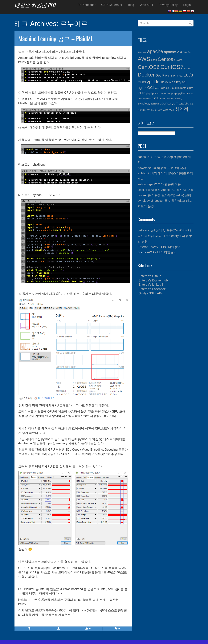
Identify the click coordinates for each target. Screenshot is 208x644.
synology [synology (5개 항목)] (144, 103)
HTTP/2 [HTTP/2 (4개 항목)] (178, 76)
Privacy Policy (168, 5)
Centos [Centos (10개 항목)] (165, 59)
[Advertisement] (166, 323)
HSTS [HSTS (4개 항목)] (169, 76)
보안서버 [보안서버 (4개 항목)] (152, 110)
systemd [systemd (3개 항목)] (155, 104)
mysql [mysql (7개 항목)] (181, 82)
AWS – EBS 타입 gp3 (166, 247)
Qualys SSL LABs (151, 293)
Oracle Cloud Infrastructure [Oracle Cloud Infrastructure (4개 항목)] (177, 88)
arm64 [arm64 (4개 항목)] (187, 52)
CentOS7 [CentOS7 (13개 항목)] (172, 67)
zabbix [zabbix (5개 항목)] (184, 103)
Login (187, 5)
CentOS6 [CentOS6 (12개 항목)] (149, 67)
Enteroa (143, 247)
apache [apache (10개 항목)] (155, 51)
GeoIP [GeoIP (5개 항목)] (160, 75)
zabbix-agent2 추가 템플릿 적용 (159, 184)
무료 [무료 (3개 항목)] (191, 104)
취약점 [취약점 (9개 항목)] (181, 109)
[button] (59, 629)
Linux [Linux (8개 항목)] (159, 82)
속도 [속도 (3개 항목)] (160, 110)
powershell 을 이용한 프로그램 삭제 (162, 168)
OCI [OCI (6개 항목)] (150, 88)
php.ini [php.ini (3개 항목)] (160, 93)
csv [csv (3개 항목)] (186, 68)
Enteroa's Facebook (152, 289)
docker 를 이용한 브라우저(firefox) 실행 (164, 195)
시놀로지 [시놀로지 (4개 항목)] (169, 110)
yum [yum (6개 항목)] (175, 103)
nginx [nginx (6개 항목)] (142, 88)
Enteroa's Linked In (152, 285)
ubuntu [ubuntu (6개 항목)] (165, 103)
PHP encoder (86, 5)
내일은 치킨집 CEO (35, 5)
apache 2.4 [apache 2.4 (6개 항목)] (173, 52)
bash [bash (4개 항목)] (154, 60)
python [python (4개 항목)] (182, 93)
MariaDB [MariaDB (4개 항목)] (170, 82)
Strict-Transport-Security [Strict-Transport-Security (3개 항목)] (171, 99)
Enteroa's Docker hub (153, 280)
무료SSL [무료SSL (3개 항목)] (142, 110)
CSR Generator (112, 5)
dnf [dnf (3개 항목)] (190, 68)
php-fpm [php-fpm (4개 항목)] (151, 93)
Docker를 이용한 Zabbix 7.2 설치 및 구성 (165, 190)
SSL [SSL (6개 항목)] (156, 98)
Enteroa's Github (150, 276)
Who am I (146, 5)
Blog (131, 5)
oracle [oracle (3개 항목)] (157, 88)
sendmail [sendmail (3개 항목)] (147, 99)
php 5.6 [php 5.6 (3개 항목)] (167, 93)
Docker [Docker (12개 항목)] (146, 75)
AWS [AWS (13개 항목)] (144, 59)
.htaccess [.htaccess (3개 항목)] (142, 52)
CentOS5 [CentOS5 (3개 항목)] (178, 60)
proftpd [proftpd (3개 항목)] (174, 93)
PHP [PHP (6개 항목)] (141, 93)
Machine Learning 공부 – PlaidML (56, 38)
